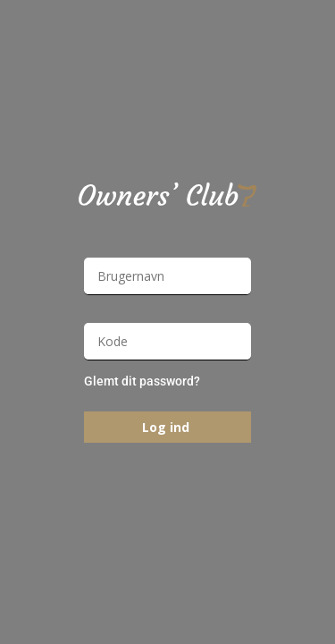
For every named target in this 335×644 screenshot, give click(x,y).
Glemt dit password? (142, 381)
